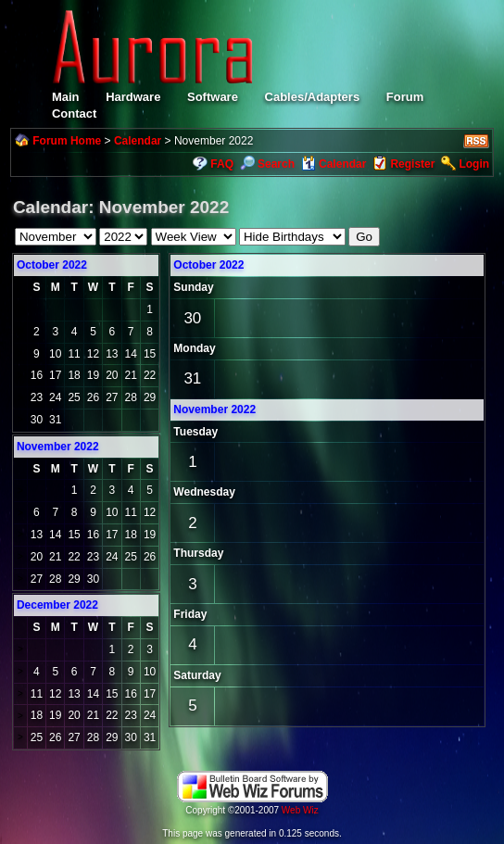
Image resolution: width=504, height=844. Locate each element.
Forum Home (67, 141)
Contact (74, 113)
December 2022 (57, 605)
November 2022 (214, 409)
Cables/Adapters (313, 97)
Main (66, 97)
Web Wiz (300, 810)
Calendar (138, 141)
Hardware (133, 97)
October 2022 (52, 265)
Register (412, 164)
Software (213, 97)
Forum (405, 97)
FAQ (222, 164)
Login (474, 164)
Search (267, 164)
